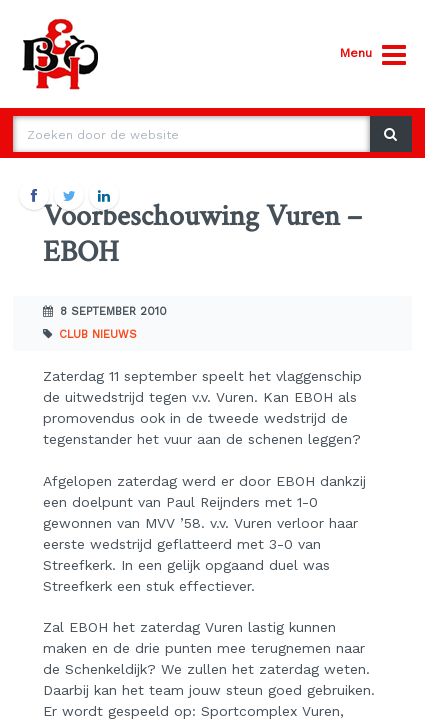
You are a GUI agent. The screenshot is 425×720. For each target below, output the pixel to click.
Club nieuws (98, 334)
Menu (373, 55)
